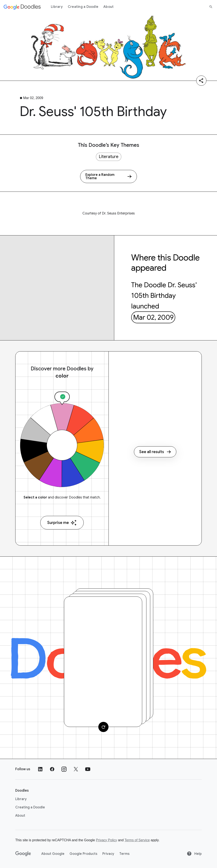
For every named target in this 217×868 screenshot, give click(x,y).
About (108, 7)
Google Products (83, 854)
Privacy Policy (107, 840)
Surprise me (62, 523)
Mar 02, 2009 (153, 317)
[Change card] (103, 727)
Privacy (108, 854)
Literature (109, 157)
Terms (124, 854)
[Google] (23, 854)
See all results (155, 452)
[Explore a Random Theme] (108, 176)
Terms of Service (137, 840)
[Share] (201, 81)
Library (57, 7)
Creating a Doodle (83, 7)
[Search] (211, 7)
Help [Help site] (194, 854)
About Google (53, 854)
